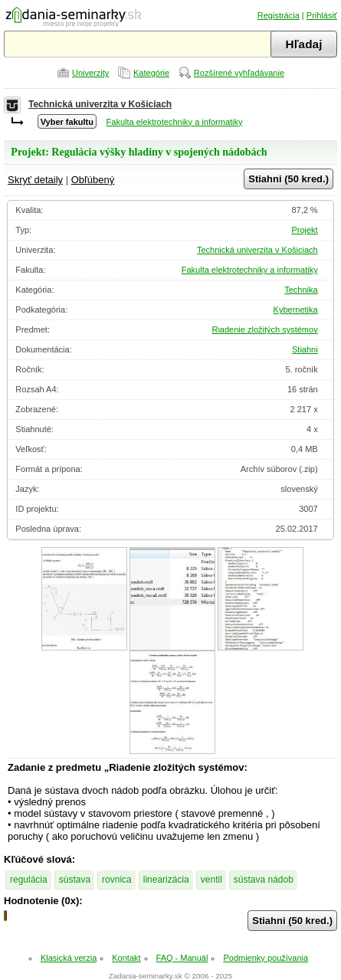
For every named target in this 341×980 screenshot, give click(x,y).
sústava (75, 880)
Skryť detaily (35, 180)
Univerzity (90, 73)
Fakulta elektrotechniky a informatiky (175, 122)
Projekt (304, 230)
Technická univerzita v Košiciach (100, 104)
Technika (301, 290)
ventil (211, 880)
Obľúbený (93, 180)
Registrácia (279, 15)
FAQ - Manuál (182, 958)
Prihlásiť (322, 15)
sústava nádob (264, 880)
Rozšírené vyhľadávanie (239, 73)
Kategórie (151, 73)
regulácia (29, 880)
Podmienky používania (266, 958)
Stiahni (305, 349)
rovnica (117, 880)
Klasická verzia (69, 958)
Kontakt (126, 958)
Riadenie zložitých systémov (264, 329)
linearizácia (166, 880)
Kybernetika (296, 310)
